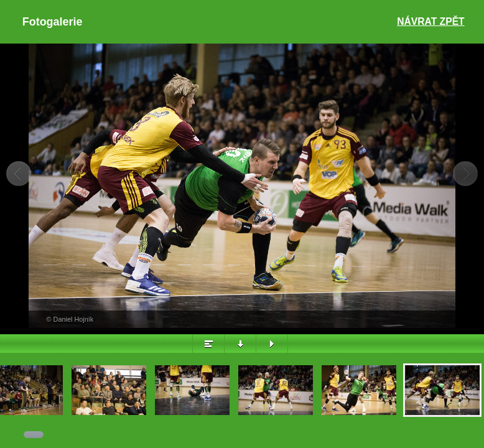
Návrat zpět (430, 21)
